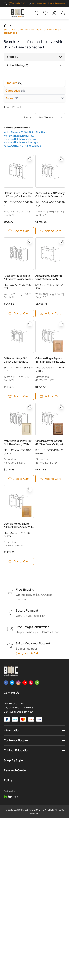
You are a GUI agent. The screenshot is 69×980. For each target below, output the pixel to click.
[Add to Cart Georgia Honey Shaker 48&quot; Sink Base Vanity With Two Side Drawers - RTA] (19, 561)
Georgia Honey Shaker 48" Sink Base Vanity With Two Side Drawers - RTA (19, 525)
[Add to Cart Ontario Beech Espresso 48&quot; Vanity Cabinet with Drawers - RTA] (19, 231)
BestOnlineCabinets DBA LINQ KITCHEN (34, 810)
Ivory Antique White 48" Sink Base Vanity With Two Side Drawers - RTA (18, 443)
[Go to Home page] (17, 13)
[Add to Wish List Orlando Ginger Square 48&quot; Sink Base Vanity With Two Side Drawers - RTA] (61, 324)
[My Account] (54, 13)
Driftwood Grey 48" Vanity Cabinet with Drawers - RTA (15, 360)
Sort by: (44, 117)
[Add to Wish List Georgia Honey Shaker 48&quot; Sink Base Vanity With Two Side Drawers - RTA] (30, 489)
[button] (34, 57)
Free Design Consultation (33, 627)
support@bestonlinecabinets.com (48, 3)
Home (6, 26)
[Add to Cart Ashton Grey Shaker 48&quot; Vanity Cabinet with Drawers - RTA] (50, 313)
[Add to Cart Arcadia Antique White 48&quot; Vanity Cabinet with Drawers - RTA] (19, 313)
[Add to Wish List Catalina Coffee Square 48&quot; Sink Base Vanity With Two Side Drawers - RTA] (61, 407)
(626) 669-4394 (17, 3)
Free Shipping (25, 590)
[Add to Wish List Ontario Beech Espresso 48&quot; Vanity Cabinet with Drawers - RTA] (30, 159)
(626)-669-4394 (24, 712)
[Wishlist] (45, 13)
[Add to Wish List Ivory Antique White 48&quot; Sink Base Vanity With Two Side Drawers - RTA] (30, 407)
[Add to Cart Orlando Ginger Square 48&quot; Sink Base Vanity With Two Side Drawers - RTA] (50, 396)
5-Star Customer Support (33, 643)
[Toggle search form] (37, 13)
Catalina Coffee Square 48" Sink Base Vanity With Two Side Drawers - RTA (50, 443)
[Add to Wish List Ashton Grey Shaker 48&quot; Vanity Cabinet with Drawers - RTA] (61, 242)
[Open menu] (6, 13)
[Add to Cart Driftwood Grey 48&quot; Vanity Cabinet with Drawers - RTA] (19, 396)
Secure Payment (27, 610)
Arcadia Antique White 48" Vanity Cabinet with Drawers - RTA (17, 277)
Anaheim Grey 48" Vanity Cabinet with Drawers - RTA (50, 195)
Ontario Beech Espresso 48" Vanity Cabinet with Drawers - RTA (18, 195)
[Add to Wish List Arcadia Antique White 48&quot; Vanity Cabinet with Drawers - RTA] (30, 242)
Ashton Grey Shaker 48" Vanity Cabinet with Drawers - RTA (49, 277)
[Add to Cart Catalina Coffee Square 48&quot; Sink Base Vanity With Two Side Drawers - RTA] (50, 479)
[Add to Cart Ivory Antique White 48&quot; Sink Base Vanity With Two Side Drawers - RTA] (19, 479)
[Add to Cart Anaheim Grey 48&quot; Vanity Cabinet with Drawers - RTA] (50, 231)
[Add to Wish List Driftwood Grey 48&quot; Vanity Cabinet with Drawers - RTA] (30, 324)
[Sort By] (50, 117)
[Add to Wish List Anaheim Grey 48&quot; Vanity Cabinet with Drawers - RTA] (61, 159)
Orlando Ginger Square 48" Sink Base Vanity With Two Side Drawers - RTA (50, 360)
